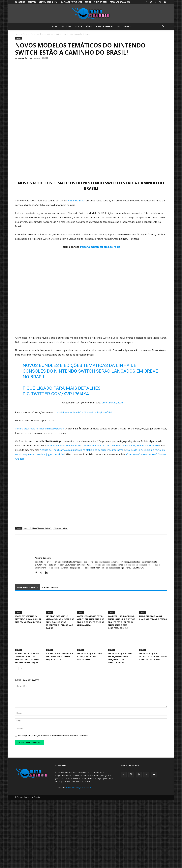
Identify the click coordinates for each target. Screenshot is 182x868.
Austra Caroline (25, 58)
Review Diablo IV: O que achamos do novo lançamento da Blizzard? (121, 445)
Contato (32, 2)
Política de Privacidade (71, 2)
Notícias (66, 26)
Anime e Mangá (104, 26)
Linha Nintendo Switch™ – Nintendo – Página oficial (83, 412)
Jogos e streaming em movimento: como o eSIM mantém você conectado (28, 619)
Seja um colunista (48, 2)
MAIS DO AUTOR (50, 587)
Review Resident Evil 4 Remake (64, 445)
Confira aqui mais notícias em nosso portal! (39, 429)
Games (127, 26)
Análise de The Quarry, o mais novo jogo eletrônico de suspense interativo (81, 450)
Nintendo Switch (60, 528)
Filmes (78, 26)
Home (54, 26)
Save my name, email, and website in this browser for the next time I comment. (53, 736)
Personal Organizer (120, 2)
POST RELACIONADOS (28, 587)
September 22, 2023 (112, 403)
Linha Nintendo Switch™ (42, 528)
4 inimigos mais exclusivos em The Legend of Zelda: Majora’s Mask (60, 657)
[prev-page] (17, 668)
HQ (118, 26)
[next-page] (21, 668)
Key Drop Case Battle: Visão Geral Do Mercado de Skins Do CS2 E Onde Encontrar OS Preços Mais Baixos (60, 622)
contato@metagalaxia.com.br (79, 787)
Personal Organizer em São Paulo (100, 247)
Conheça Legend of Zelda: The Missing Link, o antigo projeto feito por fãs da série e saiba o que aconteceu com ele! (122, 622)
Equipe (88, 2)
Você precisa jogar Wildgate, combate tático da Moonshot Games (153, 657)
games (27, 528)
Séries (89, 26)
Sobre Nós (20, 2)
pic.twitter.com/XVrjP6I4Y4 (56, 394)
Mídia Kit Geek (101, 2)
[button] (164, 27)
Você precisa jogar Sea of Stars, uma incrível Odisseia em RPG (90, 657)
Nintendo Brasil (76, 201)
